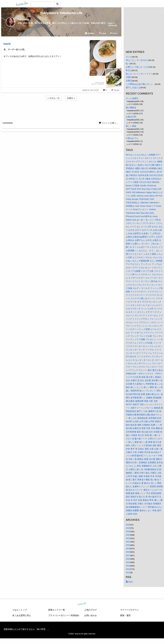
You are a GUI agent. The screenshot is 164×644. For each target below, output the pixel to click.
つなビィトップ (20, 610)
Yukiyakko (23, 19)
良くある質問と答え (22, 615)
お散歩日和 (131, 117)
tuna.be (82, 604)
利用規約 (75, 615)
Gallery (90, 33)
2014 (128, 566)
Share (114, 33)
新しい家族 (131, 126)
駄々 (128, 64)
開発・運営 (125, 615)
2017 (128, 555)
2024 (128, 531)
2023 (128, 535)
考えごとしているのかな (137, 60)
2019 (128, 548)
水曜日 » (71, 98)
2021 (128, 542)
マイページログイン (130, 610)
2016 (128, 559)
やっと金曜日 (132, 98)
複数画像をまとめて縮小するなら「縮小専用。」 (27, 629)
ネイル (129, 57)
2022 (128, 538)
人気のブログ (91, 610)
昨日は (129, 70)
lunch (7, 44)
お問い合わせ (91, 615)
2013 (128, 569)
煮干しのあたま (133, 88)
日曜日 (129, 81)
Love (102, 33)
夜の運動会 (131, 108)
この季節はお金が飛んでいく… (140, 84)
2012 (128, 572)
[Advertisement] (61, 109)
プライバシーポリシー (59, 615)
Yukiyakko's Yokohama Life (61, 13)
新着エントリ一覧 (57, 610)
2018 (128, 552)
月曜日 (129, 77)
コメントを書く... (108, 123)
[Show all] (112, 25)
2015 (128, 562)
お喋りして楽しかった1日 (138, 67)
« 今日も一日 (54, 98)
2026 (128, 525)
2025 (128, 528)
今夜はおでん (132, 138)
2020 (128, 545)
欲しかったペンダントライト (139, 74)
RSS (129, 582)
